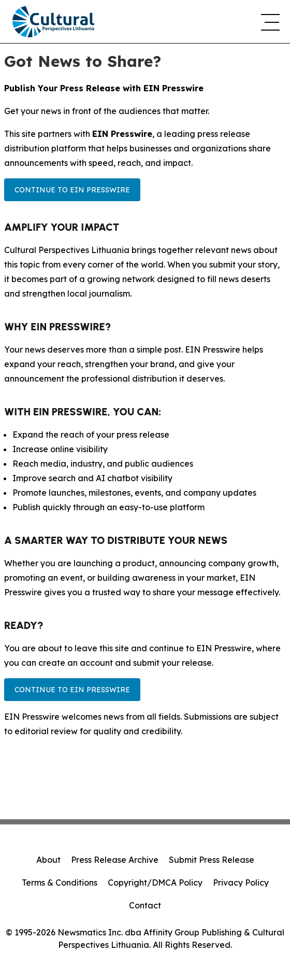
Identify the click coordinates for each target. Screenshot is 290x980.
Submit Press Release (212, 860)
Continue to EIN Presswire (72, 190)
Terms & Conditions (60, 883)
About (48, 860)
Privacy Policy (241, 883)
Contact (145, 905)
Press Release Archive (115, 860)
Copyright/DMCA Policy (155, 883)
